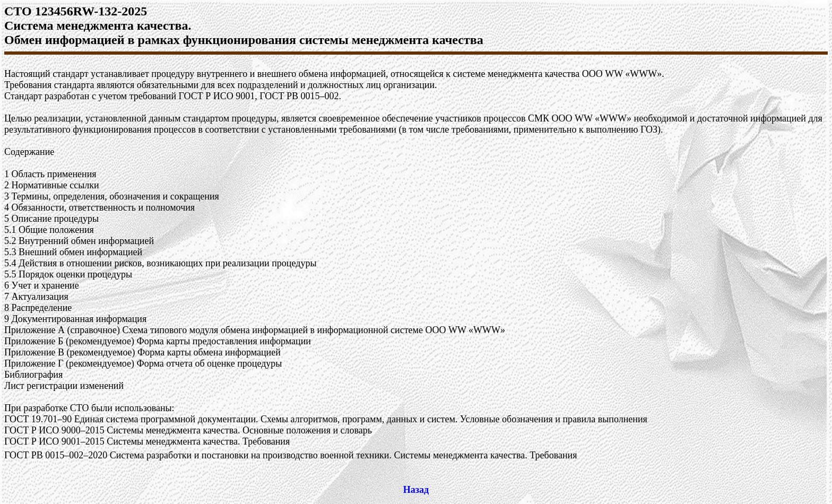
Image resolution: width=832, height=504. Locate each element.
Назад (416, 490)
